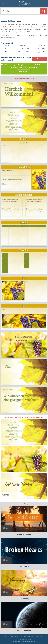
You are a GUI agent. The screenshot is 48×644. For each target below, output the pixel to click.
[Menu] (3, 3)
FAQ (5, 636)
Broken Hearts (24, 567)
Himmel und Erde (24, 631)
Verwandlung (24, 599)
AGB (25, 636)
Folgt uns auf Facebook (24, 639)
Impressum (19, 636)
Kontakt (11, 636)
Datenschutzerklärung (36, 636)
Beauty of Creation (24, 535)
